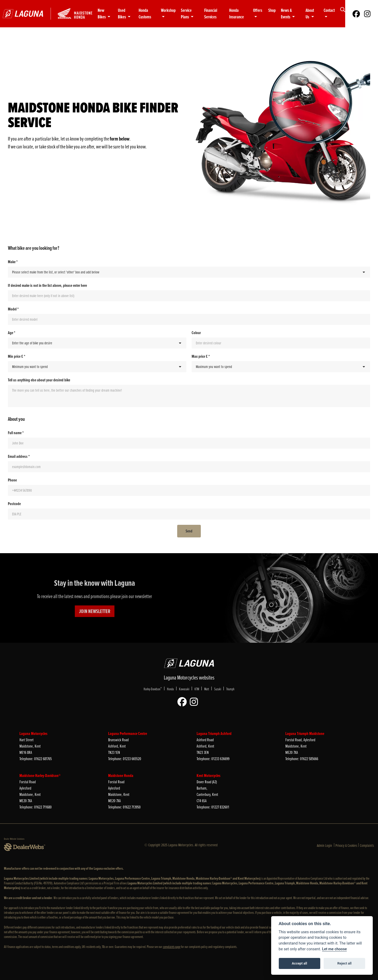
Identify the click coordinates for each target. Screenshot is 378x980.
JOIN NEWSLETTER (95, 611)
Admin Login (324, 846)
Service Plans (186, 14)
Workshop (168, 10)
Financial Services (211, 14)
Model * (13, 309)
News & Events (286, 14)
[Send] (189, 531)
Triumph (230, 689)
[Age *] (97, 343)
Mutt (207, 689)
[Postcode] (189, 514)
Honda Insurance (237, 14)
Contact (329, 10)
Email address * (19, 457)
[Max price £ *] (281, 367)
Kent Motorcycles (209, 776)
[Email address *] (189, 467)
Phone (12, 480)
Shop (272, 10)
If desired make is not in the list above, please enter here (47, 286)
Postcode (14, 504)
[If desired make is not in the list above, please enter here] (189, 296)
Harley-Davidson (153, 689)
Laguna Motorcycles (33, 733)
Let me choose (335, 949)
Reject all (344, 963)
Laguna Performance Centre (128, 733)
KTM (197, 689)
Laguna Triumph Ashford (214, 733)
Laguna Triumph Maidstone (305, 733)
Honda (170, 689)
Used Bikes (122, 14)
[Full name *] (189, 443)
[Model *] (189, 319)
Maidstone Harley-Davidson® (40, 776)
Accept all (300, 963)
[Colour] (281, 343)
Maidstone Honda (121, 776)
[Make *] (189, 272)
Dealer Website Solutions (14, 839)
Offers (258, 10)
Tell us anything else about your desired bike (39, 380)
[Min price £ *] (97, 367)
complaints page (172, 947)
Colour (196, 333)
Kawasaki (184, 689)
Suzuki (218, 689)
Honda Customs (145, 14)
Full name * (16, 433)
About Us (310, 14)
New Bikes (102, 14)
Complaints (367, 846)
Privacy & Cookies (346, 846)
